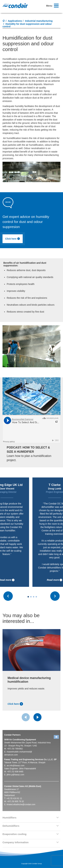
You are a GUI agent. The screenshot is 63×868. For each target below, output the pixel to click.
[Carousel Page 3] (34, 597)
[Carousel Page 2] (31, 597)
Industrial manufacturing (39, 21)
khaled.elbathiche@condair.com (21, 804)
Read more (55, 580)
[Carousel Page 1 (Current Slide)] (28, 597)
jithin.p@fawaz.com (15, 775)
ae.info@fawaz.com (16, 766)
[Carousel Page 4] (36, 597)
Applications (15, 21)
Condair (15, 6)
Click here (13, 239)
